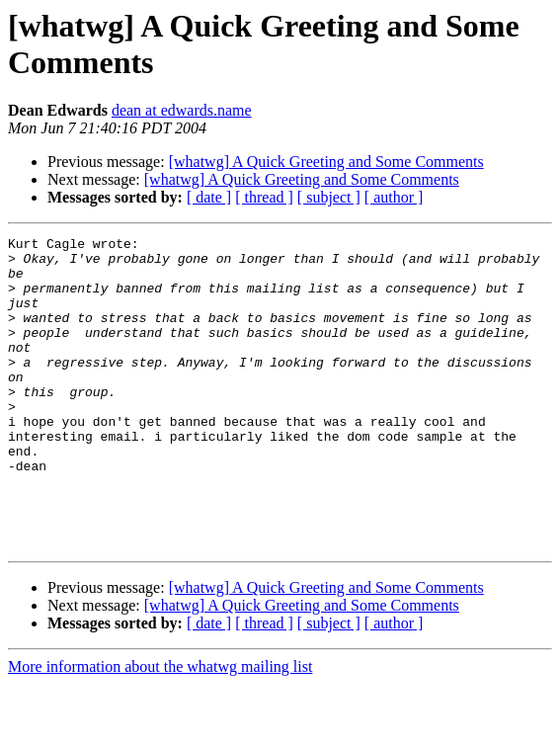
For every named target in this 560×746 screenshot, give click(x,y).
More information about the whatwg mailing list (160, 729)
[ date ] (209, 197)
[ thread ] (264, 197)
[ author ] (394, 197)
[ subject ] (329, 197)
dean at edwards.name (182, 110)
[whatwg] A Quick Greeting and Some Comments (326, 162)
